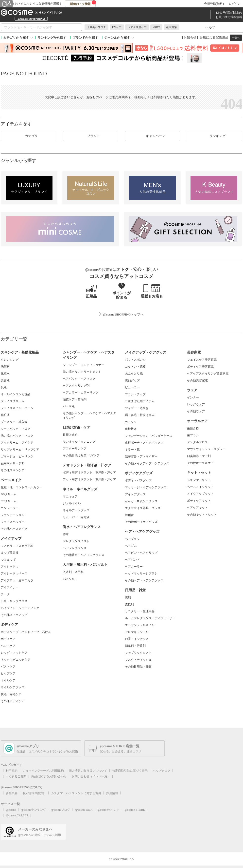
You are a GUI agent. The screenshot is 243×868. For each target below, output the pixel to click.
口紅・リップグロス (14, 601)
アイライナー (10, 587)
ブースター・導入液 (14, 422)
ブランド (90, 136)
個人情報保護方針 (34, 793)
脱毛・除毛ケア (11, 694)
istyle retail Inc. (123, 859)
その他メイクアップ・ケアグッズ (147, 463)
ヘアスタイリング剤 (76, 386)
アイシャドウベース (14, 573)
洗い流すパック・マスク (17, 436)
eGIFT (156, 27)
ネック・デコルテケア (16, 660)
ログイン (235, 4)
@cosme (11, 810)
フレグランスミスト (76, 541)
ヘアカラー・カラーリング (81, 393)
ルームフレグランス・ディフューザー (150, 618)
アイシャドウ (10, 567)
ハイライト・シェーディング (20, 608)
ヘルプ (210, 28)
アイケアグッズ (135, 494)
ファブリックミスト (138, 653)
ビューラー (132, 387)
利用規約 (12, 771)
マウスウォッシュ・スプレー (206, 449)
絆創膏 (129, 515)
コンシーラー (10, 508)
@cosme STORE (135, 810)
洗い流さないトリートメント (82, 372)
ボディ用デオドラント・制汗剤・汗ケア (89, 473)
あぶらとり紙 (134, 374)
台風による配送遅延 (214, 37)
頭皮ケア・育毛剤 (75, 399)
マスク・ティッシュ (138, 660)
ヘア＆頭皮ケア (137, 27)
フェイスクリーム (13, 401)
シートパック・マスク (16, 429)
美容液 (5, 380)
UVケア (117, 27)
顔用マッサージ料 (13, 463)
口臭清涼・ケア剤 (199, 456)
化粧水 (5, 374)
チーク (5, 594)
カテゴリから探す (16, 38)
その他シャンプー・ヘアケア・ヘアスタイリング (89, 415)
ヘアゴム (131, 546)
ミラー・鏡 (132, 450)
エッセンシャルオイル (140, 625)
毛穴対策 (172, 27)
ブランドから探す (85, 38)
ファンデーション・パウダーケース (149, 436)
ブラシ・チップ (135, 394)
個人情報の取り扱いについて (88, 771)
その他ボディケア (13, 701)
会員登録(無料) (214, 4)
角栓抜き (131, 429)
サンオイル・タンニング (79, 442)
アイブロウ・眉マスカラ (17, 580)
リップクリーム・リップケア (20, 450)
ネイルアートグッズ (76, 510)
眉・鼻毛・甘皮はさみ (140, 415)
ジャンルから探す (117, 38)
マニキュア (70, 496)
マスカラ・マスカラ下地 (17, 546)
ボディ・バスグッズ (138, 480)
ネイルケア (8, 680)
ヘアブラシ (132, 539)
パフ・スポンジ (135, 360)
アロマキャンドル (137, 632)
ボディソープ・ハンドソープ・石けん (26, 632)
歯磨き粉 (193, 428)
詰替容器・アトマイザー (141, 456)
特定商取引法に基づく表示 (130, 771)
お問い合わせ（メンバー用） (91, 776)
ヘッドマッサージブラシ (141, 573)
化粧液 (5, 415)
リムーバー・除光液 (76, 517)
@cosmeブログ (60, 810)
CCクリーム (9, 501)
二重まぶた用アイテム (140, 401)
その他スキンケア (13, 470)
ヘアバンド (132, 560)
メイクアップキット (200, 494)
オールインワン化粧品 (16, 394)
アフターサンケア (75, 449)
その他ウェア (196, 411)
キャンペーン (153, 136)
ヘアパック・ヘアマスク (79, 379)
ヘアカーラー (134, 567)
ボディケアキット (199, 501)
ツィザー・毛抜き (137, 408)
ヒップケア (8, 673)
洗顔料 (5, 367)
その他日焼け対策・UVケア (81, 455)
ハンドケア (8, 646)
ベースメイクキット (200, 487)
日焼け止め (70, 435)
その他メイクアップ (14, 615)
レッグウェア (196, 404)
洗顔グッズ (132, 380)
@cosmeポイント (109, 810)
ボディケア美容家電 (200, 367)
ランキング (215, 136)
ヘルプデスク (161, 771)
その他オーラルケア (200, 463)
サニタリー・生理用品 (140, 611)
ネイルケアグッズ (13, 687)
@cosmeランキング (34, 810)
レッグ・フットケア (14, 653)
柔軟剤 (129, 604)
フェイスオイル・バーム (17, 408)
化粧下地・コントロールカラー (21, 487)
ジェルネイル (72, 503)
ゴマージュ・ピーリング (17, 456)
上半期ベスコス (96, 27)
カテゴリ (28, 136)
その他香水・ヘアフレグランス (84, 555)
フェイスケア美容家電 (202, 360)
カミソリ (131, 422)
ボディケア (8, 639)
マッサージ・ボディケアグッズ (146, 487)
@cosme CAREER (17, 815)
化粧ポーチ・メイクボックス (144, 443)
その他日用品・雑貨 (138, 667)
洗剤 (128, 597)
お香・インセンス (137, 639)
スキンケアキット (199, 480)
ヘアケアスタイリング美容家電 (208, 374)
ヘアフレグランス (75, 548)
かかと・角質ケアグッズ (141, 501)
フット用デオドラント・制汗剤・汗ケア (89, 479)
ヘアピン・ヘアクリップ (141, 553)
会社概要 (12, 793)
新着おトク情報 (83, 3)
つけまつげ (8, 560)
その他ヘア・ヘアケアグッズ (144, 580)
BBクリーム (9, 494)
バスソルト (70, 579)
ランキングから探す (52, 38)
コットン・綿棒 (135, 367)
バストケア (8, 667)
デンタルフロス (197, 442)
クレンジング (10, 360)
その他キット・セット (202, 514)
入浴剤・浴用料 (73, 572)
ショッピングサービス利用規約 (43, 771)
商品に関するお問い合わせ (49, 776)
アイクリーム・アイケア (17, 443)
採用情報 (112, 793)
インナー (193, 397)
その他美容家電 (197, 380)
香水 (66, 534)
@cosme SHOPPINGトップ (122, 314)
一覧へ (236, 38)
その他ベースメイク (14, 529)
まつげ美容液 (10, 553)
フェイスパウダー (13, 522)
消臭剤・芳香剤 (135, 646)
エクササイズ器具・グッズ (143, 508)
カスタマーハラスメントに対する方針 (76, 793)
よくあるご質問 (16, 776)
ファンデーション (13, 515)
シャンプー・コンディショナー (84, 365)
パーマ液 (69, 406)
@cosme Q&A (84, 810)
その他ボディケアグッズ (141, 522)
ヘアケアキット (197, 508)
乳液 (4, 387)
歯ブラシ (193, 435)
